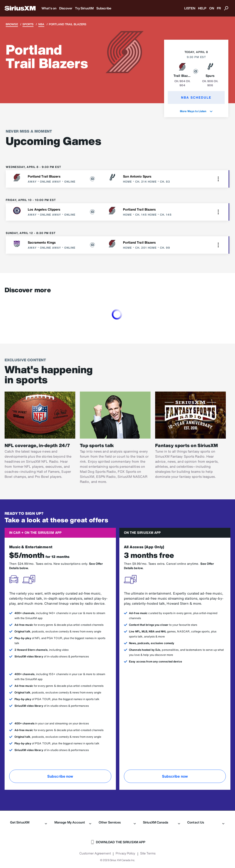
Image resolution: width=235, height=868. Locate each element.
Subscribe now (60, 776)
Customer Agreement (95, 853)
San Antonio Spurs (137, 176)
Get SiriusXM (29, 822)
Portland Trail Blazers (44, 176)
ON (212, 8)
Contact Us (206, 822)
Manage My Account (73, 822)
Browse (12, 24)
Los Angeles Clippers (44, 209)
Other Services (117, 822)
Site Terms (148, 853)
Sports (28, 24)
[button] (218, 179)
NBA (41, 24)
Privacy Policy (125, 853)
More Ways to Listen (196, 111)
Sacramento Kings (42, 242)
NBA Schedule (196, 97)
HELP (202, 8)
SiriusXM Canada (162, 822)
